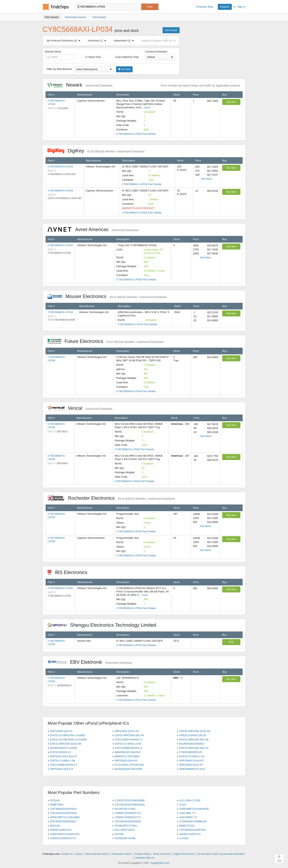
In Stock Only (91, 57)
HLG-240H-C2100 (190, 800)
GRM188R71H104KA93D (194, 809)
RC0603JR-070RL (125, 838)
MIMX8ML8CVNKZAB (127, 752)
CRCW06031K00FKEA (193, 830)
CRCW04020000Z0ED (128, 821)
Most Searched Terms (97, 854)
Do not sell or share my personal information (221, 854)
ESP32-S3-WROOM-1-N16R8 (67, 735)
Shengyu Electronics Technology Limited (104, 625)
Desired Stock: (60, 55)
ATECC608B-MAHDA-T (64, 765)
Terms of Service (162, 854)
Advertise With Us (145, 858)
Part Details (171, 30)
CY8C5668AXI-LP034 (60, 167)
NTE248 (55, 800)
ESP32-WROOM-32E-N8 (194, 740)
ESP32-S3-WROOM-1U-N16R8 (68, 740)
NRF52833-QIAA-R (126, 761)
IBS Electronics (70, 572)
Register (225, 7)
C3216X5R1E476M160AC (130, 805)
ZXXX (183, 805)
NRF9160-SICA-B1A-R (63, 756)
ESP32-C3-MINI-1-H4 (192, 756)
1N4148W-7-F (187, 813)
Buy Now (231, 102)
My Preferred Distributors (64, 41)
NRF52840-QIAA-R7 (191, 765)
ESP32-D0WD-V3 (60, 752)
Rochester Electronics (111, 498)
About (79, 854)
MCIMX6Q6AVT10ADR (63, 748)
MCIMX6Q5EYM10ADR (128, 769)
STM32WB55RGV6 (190, 752)
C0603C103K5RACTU (63, 838)
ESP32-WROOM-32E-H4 (194, 748)
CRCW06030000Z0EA (63, 821)
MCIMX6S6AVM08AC (192, 744)
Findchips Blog (204, 7)
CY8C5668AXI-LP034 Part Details (136, 134)
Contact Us (67, 854)
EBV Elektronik (90, 662)
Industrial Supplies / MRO (159, 41)
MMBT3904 (57, 805)
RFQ (231, 642)
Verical (80, 408)
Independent (125, 41)
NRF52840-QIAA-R (61, 731)
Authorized (98, 41)
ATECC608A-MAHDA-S (128, 740)
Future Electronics (106, 341)
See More (207, 179)
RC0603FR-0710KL (126, 826)
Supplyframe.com (160, 863)
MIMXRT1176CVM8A (127, 756)
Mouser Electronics (107, 296)
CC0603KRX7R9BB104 (193, 821)
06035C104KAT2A (190, 834)
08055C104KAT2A (61, 830)
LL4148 (183, 838)
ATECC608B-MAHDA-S (128, 748)
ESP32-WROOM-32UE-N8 (65, 744)
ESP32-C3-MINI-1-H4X (128, 744)
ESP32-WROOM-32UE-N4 (195, 731)
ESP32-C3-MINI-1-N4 (63, 761)
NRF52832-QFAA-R (62, 769)
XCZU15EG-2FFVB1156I (129, 765)
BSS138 (55, 826)
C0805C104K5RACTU (128, 813)
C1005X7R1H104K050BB (130, 800)
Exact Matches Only (125, 57)
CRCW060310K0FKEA (63, 809)
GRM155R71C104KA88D (65, 817)
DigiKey (96, 151)
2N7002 (119, 834)
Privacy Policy (142, 854)
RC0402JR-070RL (125, 809)
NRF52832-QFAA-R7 (127, 731)
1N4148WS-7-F (188, 817)
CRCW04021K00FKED (63, 813)
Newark (80, 85)
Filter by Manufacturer (59, 69)
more (147, 107)
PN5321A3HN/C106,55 (193, 735)
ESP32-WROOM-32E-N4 (129, 735)
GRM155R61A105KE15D (65, 834)
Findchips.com (56, 7)
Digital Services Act (184, 854)
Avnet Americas (93, 229)
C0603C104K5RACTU (128, 817)
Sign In (241, 7)
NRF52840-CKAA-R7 (192, 761)
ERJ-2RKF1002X (125, 830)
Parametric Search (122, 854)
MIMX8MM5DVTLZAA (192, 769)
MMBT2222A (187, 826)
